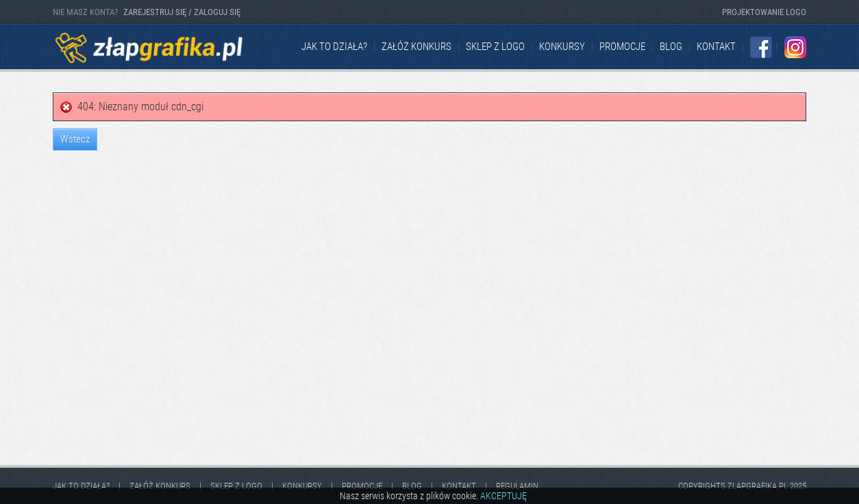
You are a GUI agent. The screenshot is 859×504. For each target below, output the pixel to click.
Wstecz (75, 139)
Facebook (761, 47)
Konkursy (562, 47)
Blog (671, 47)
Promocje (622, 47)
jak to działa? (334, 47)
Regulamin (517, 486)
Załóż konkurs (416, 47)
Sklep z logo (495, 47)
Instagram (795, 47)
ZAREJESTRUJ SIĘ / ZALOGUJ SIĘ (182, 12)
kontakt (716, 47)
